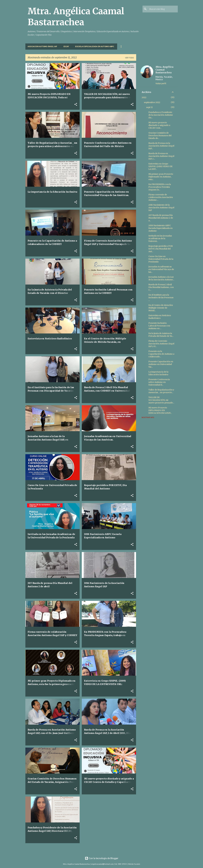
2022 (144, 97)
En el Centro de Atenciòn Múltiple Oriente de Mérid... (161, 308)
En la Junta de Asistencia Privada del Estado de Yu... (161, 335)
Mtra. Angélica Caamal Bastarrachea (76, 17)
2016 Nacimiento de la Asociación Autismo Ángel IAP (161, 208)
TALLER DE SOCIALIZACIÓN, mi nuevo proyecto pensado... (161, 400)
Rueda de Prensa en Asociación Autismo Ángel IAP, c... (161, 156)
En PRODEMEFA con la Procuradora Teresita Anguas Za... (160, 187)
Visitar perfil (161, 83)
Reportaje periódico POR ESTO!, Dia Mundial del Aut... (161, 249)
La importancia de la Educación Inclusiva (158, 373)
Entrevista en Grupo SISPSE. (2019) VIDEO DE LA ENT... (160, 166)
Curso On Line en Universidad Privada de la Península (161, 259)
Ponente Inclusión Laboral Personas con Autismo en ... (159, 326)
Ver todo (129, 58)
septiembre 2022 (152, 102)
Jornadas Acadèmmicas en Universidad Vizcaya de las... (161, 269)
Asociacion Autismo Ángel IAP (42, 46)
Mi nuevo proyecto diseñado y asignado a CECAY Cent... (159, 125)
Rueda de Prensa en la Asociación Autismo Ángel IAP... (161, 146)
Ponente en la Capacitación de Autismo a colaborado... (161, 354)
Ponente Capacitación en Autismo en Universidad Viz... (161, 364)
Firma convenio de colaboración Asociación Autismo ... (161, 197)
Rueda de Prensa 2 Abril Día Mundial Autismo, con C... (161, 287)
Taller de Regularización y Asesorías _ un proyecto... (161, 391)
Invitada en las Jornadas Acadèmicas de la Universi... (160, 238)
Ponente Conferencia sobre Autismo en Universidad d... (159, 382)
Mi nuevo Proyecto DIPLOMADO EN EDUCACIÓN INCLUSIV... (160, 410)
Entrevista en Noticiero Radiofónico (160, 317)
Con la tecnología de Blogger (102, 858)
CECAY (66, 46)
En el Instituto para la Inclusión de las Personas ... (161, 298)
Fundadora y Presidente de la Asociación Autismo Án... (161, 115)
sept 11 (149, 107)
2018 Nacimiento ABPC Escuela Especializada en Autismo (160, 228)
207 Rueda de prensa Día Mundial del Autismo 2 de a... (161, 218)
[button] (76, 105)
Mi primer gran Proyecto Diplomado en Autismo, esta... (161, 177)
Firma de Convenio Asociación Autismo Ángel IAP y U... (161, 344)
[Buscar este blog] (163, 9)
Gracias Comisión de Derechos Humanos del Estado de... (160, 136)
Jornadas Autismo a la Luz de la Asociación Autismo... (161, 278)
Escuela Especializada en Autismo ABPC (95, 46)
